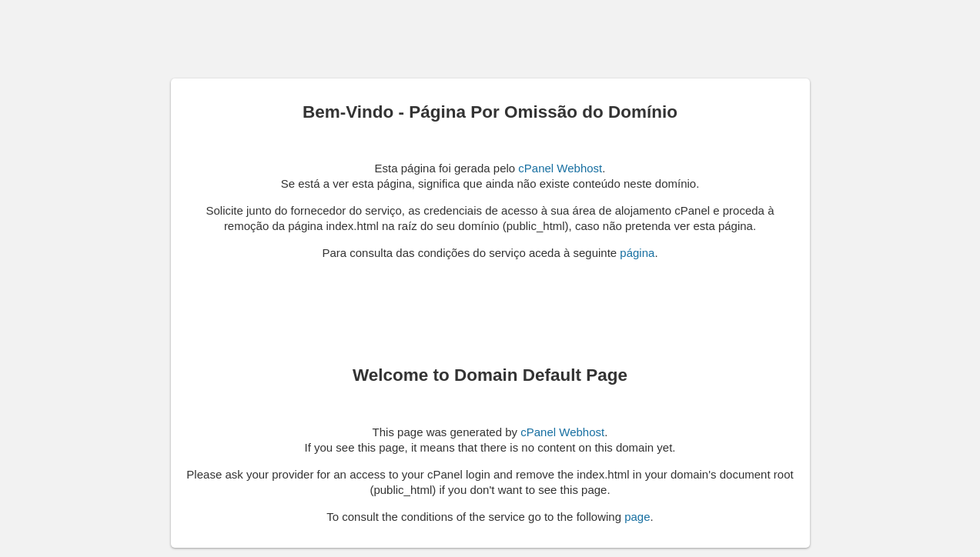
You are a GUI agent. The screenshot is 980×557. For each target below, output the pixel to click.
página (637, 253)
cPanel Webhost (560, 168)
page (637, 517)
